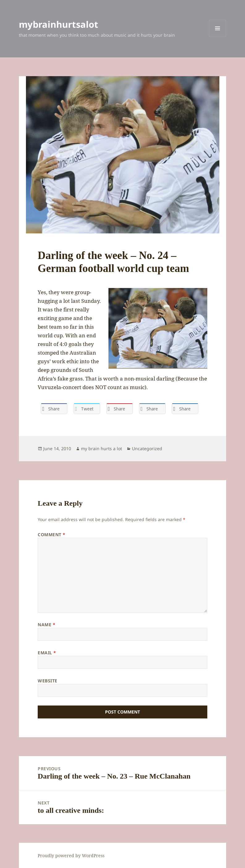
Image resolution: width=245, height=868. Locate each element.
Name (46, 625)
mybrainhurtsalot (59, 24)
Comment (52, 535)
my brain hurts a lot (101, 448)
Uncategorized (147, 448)
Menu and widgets (218, 37)
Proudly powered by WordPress (71, 856)
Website (48, 681)
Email (47, 653)
